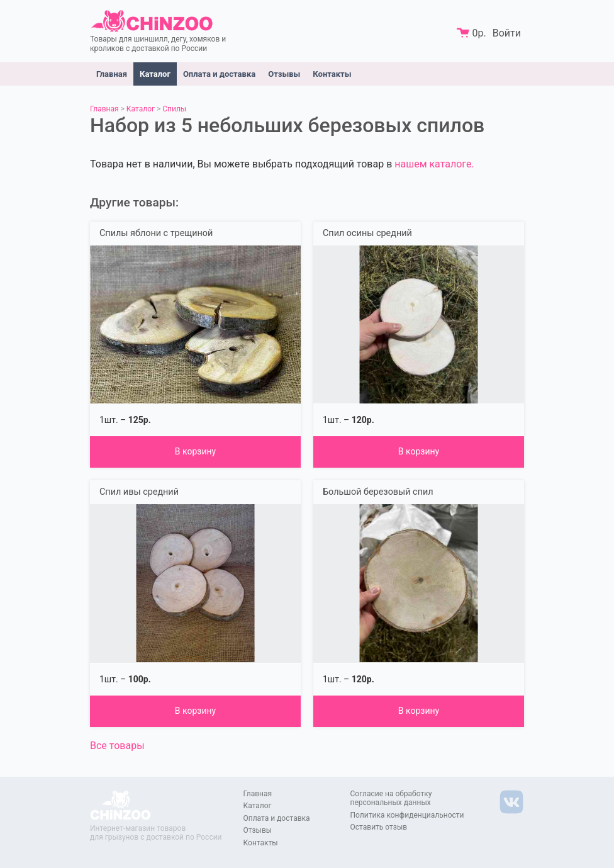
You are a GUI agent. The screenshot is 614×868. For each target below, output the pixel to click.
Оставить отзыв (379, 827)
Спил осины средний (367, 233)
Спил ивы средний (139, 492)
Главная (112, 74)
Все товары (117, 746)
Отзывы (284, 74)
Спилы (174, 109)
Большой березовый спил (378, 492)
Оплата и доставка (219, 74)
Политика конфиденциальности (407, 815)
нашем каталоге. (434, 164)
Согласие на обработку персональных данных (391, 798)
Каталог (155, 74)
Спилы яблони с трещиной (156, 233)
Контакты (332, 74)
